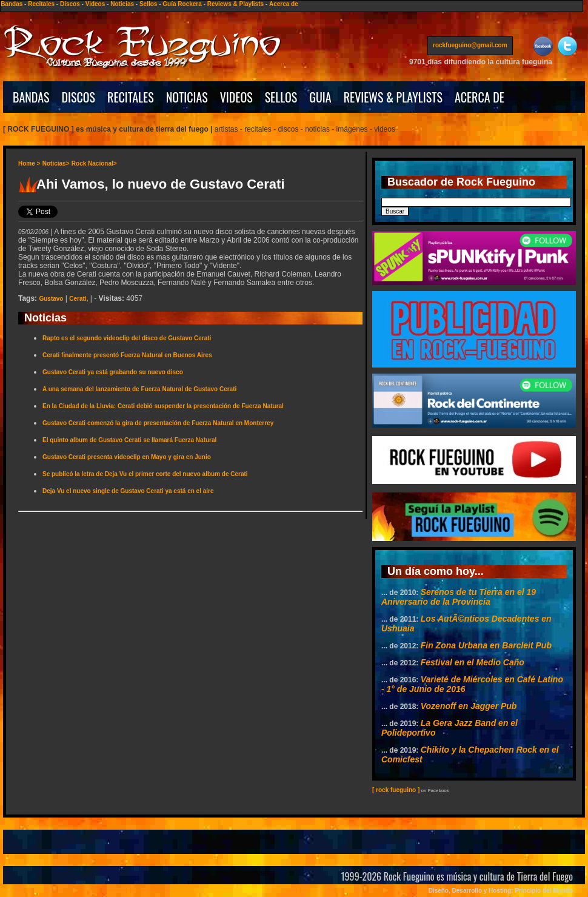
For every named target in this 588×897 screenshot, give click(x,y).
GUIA (320, 97)
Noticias (122, 4)
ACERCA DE (479, 97)
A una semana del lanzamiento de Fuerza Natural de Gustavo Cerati (139, 389)
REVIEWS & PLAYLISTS (393, 97)
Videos (95, 4)
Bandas (12, 4)
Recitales (41, 4)
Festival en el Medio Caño (473, 662)
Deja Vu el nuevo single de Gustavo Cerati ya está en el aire (128, 491)
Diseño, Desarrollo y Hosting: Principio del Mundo (501, 891)
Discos (70, 4)
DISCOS (79, 97)
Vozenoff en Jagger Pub (469, 706)
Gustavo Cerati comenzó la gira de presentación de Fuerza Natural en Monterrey (158, 423)
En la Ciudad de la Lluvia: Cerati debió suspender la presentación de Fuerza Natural (163, 406)
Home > (29, 163)
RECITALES (131, 97)
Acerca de (284, 4)
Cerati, (79, 299)
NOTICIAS (187, 97)
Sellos (148, 4)
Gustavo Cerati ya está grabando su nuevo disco (113, 372)
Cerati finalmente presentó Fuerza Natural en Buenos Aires (127, 355)
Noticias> (56, 163)
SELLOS (281, 97)
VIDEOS (236, 97)
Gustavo (51, 299)
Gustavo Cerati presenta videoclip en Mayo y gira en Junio (127, 457)
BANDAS (31, 97)
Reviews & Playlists (236, 4)
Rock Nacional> (94, 163)
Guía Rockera (182, 4)
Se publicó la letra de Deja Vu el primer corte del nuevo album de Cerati (145, 474)
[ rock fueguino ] (396, 790)
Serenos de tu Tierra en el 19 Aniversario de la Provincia (459, 597)
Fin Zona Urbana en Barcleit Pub (486, 645)
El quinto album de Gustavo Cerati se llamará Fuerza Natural (129, 440)
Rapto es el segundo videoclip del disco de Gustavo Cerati (127, 338)
